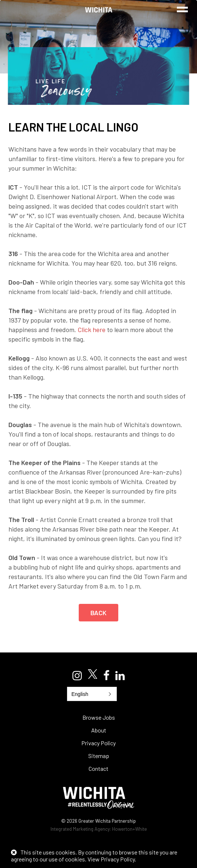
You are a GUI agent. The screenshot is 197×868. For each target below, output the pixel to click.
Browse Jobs (99, 717)
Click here (92, 330)
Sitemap (99, 756)
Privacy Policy (98, 743)
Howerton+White (129, 829)
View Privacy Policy (111, 859)
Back (99, 613)
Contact (98, 768)
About (99, 730)
